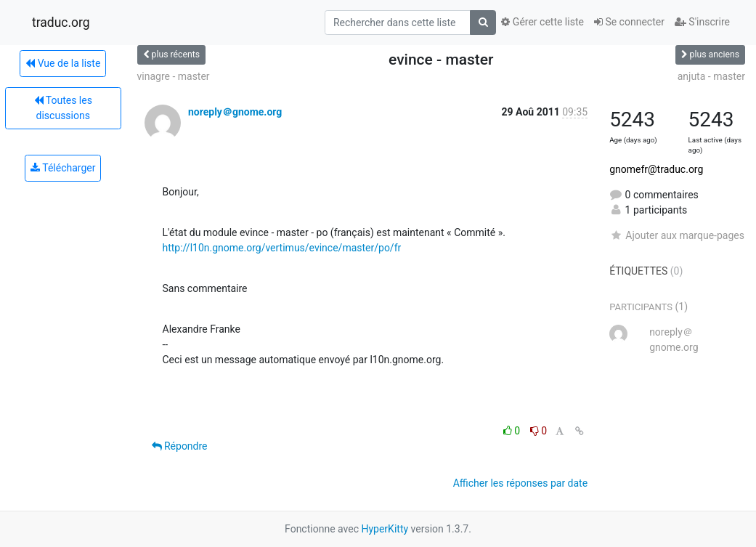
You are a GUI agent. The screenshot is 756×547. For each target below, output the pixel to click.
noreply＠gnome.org (235, 112)
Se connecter (629, 22)
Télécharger (63, 168)
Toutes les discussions (63, 108)
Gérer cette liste (542, 22)
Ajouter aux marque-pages (677, 235)
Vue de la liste (63, 63)
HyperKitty (385, 529)
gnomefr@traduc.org (656, 169)
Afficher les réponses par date (520, 483)
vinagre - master (174, 76)
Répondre (180, 446)
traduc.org (61, 23)
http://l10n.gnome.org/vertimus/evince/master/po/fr (282, 248)
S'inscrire (702, 22)
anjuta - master (711, 76)
